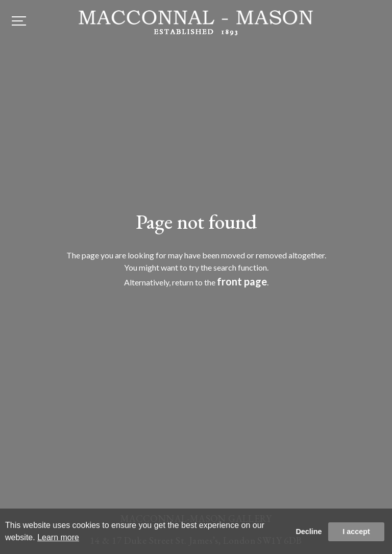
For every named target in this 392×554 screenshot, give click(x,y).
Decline (309, 532)
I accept (356, 532)
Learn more (58, 537)
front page (242, 281)
